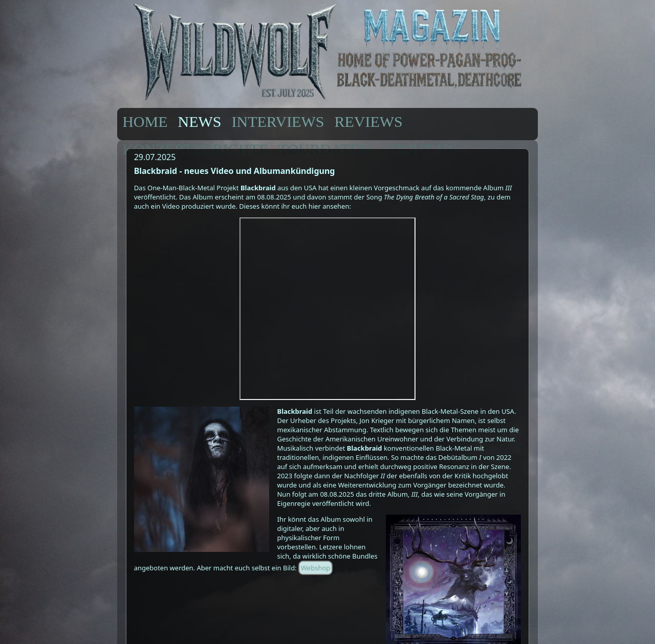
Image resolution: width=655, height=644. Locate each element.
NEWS (200, 121)
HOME (145, 121)
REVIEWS (368, 121)
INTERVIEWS (278, 121)
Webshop (315, 568)
